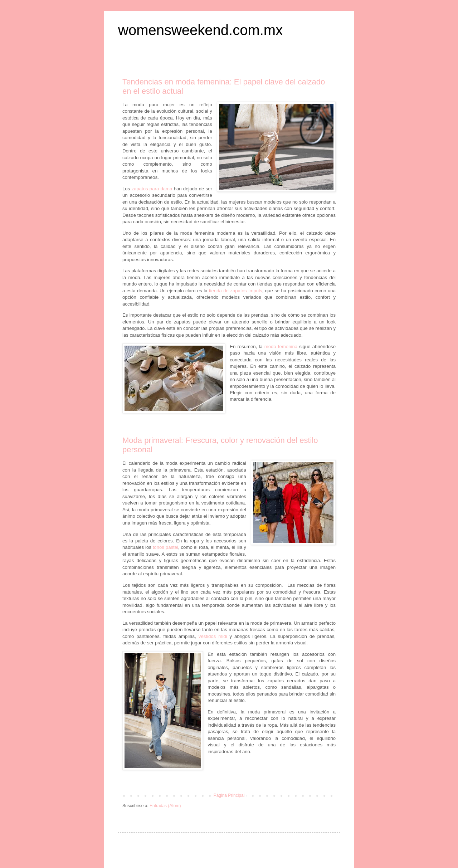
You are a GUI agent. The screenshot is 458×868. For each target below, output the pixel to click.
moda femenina (281, 347)
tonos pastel (165, 547)
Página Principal (229, 795)
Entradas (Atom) (165, 806)
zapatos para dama (152, 189)
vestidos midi (213, 636)
